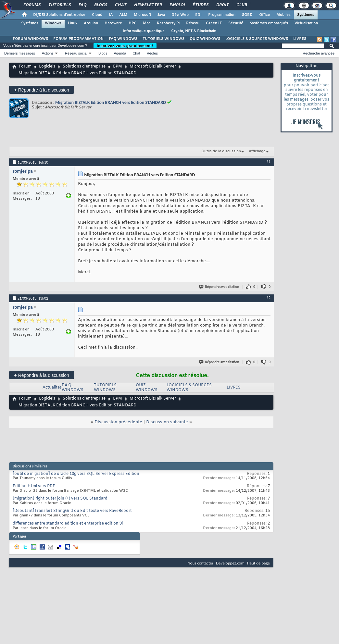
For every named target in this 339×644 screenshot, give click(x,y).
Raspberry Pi (168, 23)
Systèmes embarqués (269, 23)
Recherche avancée (319, 53)
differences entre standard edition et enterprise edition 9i (68, 524)
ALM (123, 15)
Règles (152, 53)
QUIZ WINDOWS (205, 39)
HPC (132, 23)
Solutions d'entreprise (84, 67)
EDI (198, 15)
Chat (120, 5)
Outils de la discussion (221, 151)
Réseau (193, 23)
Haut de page (258, 563)
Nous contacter (200, 563)
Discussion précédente (118, 422)
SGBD (247, 15)
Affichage (257, 151)
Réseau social (76, 53)
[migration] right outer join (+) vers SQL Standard (60, 499)
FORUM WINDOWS (30, 39)
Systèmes (306, 15)
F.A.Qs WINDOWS (73, 388)
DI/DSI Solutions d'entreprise (59, 15)
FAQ (82, 5)
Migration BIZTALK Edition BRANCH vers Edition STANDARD (111, 102)
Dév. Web (180, 15)
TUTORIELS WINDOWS (163, 39)
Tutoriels (59, 5)
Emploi (177, 5)
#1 (269, 162)
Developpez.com (230, 563)
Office (264, 15)
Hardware (113, 23)
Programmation (222, 15)
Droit (222, 5)
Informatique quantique (144, 31)
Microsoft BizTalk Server (153, 67)
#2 (269, 298)
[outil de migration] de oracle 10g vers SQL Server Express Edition (76, 474)
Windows (53, 23)
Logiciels (47, 67)
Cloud (97, 15)
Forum (25, 67)
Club (241, 5)
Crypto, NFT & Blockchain (194, 31)
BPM (118, 67)
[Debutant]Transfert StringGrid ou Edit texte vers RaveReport (72, 511)
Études (200, 5)
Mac (147, 23)
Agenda (120, 53)
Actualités (52, 388)
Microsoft (142, 15)
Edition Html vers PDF (34, 486)
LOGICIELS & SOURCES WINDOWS (257, 39)
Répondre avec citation (220, 287)
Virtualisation (306, 23)
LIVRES (300, 39)
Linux (73, 23)
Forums (32, 5)
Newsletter (148, 5)
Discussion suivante (167, 422)
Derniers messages (20, 53)
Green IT (214, 23)
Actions (48, 53)
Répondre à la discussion (42, 90)
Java (161, 15)
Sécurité (236, 23)
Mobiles (283, 15)
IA (111, 15)
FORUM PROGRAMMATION (78, 39)
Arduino (91, 23)
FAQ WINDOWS (123, 39)
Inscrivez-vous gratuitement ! (125, 46)
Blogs (100, 5)
